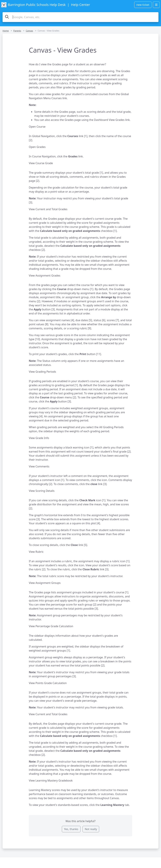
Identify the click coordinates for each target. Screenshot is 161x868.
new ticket (143, 5)
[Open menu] (156, 5)
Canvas (29, 31)
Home (6, 31)
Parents (17, 31)
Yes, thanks (71, 829)
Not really (91, 829)
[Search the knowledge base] (80, 17)
